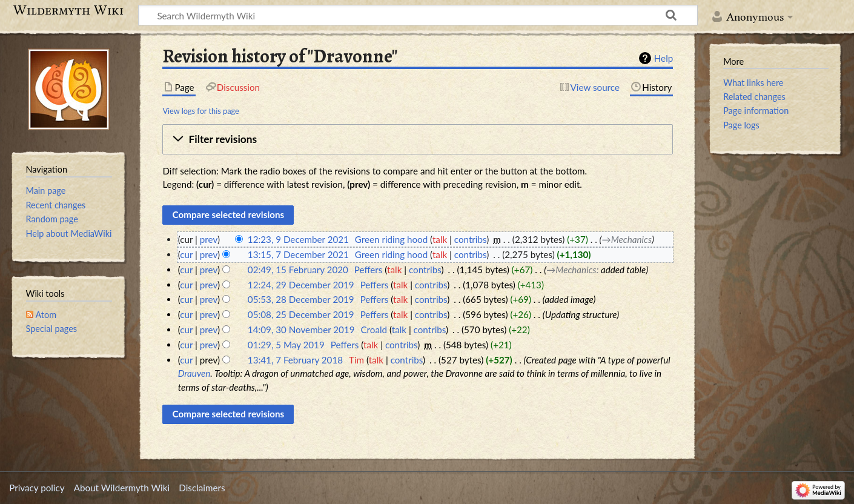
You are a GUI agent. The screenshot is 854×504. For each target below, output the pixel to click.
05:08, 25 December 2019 (301, 314)
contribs (470, 239)
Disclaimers (202, 488)
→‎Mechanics (627, 239)
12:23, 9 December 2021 (298, 239)
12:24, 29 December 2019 (301, 285)
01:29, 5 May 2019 (286, 345)
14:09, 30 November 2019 (301, 330)
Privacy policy (37, 488)
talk (440, 239)
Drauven (194, 373)
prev (209, 239)
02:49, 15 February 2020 (298, 270)
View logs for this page (200, 111)
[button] (418, 139)
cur (186, 254)
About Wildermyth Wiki (122, 488)
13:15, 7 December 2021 (298, 254)
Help (664, 58)
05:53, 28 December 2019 (301, 299)
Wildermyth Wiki (68, 10)
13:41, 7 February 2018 (295, 360)
